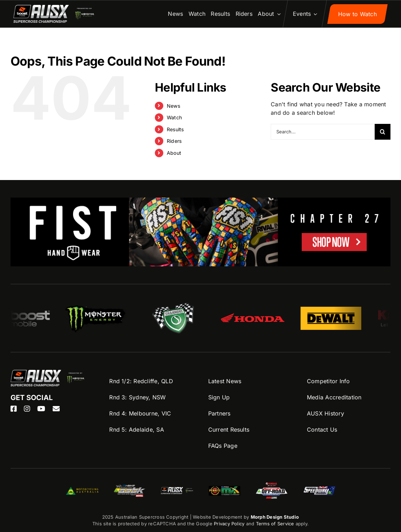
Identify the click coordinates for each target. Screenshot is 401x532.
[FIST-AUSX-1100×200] (200, 202)
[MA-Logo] (82, 490)
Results (175, 129)
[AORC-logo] (272, 485)
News (173, 106)
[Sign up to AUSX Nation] (357, 14)
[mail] (56, 409)
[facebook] (14, 409)
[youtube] (41, 409)
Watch (174, 117)
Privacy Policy (229, 524)
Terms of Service (276, 524)
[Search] (383, 132)
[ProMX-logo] (224, 487)
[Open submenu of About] (277, 14)
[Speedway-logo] (319, 489)
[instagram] (27, 409)
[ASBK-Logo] (130, 487)
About (174, 153)
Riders (174, 141)
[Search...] (323, 132)
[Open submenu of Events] (314, 14)
